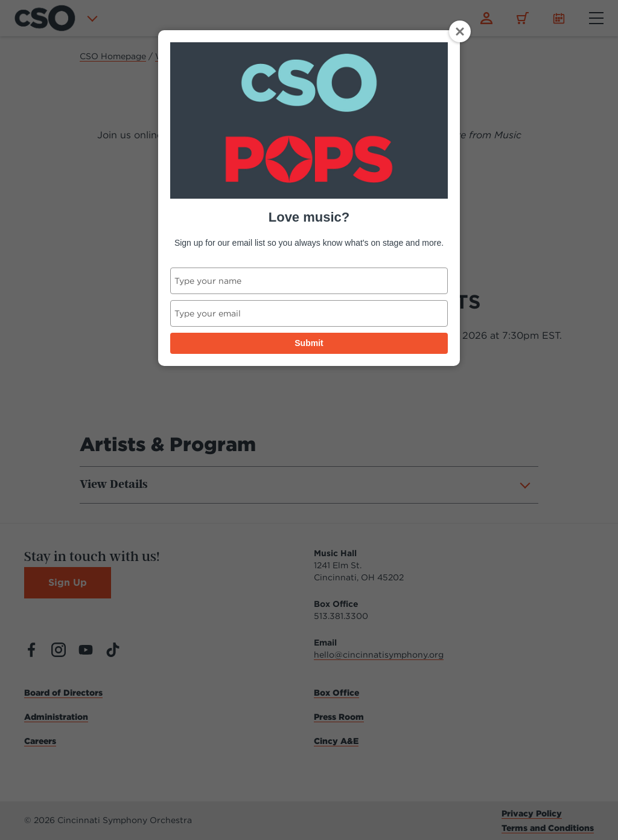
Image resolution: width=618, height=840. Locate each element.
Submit (309, 343)
